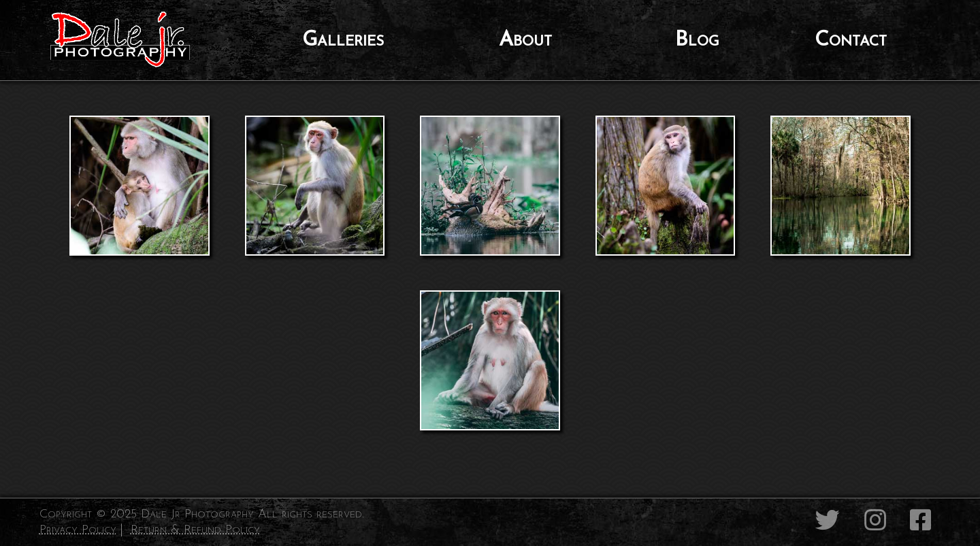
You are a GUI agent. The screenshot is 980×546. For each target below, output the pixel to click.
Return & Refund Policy (195, 530)
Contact (851, 40)
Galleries (343, 40)
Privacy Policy (78, 530)
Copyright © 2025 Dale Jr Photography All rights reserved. (202, 514)
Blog (697, 40)
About (525, 40)
